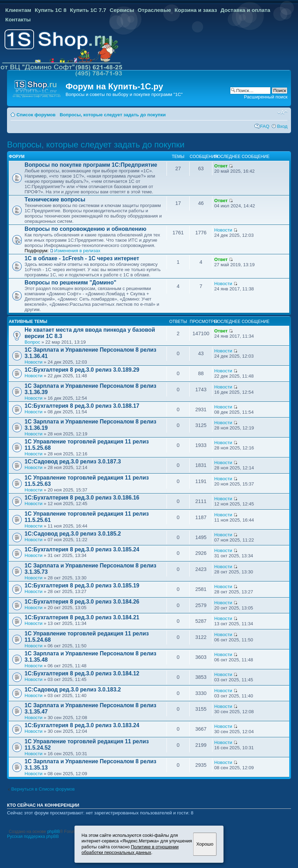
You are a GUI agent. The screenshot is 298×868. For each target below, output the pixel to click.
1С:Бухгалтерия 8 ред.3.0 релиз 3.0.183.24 (82, 725)
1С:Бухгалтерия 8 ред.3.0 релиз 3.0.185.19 (82, 585)
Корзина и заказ (196, 10)
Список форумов (36, 115)
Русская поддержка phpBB (33, 836)
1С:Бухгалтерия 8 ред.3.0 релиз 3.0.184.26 (82, 602)
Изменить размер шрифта (282, 112)
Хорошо (205, 844)
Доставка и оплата (245, 10)
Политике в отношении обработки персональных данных (130, 850)
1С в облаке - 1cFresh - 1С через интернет (82, 258)
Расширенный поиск (266, 97)
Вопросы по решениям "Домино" (70, 283)
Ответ (221, 166)
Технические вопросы (55, 199)
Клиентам (18, 10)
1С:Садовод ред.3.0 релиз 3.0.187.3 (73, 461)
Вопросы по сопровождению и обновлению (86, 229)
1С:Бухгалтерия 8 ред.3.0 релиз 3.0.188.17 (82, 406)
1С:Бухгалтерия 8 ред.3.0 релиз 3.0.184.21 (82, 617)
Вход (282, 126)
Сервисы (122, 10)
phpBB (54, 832)
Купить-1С (129, 86)
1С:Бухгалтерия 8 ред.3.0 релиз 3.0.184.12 (82, 673)
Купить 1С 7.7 (88, 10)
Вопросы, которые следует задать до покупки (113, 115)
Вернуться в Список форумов (43, 789)
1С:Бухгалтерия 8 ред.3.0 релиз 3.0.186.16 (82, 498)
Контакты (18, 19)
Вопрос (32, 342)
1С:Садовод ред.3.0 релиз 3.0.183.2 (73, 690)
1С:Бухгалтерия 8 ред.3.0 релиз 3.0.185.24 (82, 549)
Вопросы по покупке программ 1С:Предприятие (91, 165)
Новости (223, 230)
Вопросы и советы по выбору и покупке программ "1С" (124, 94)
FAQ (265, 126)
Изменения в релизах (77, 251)
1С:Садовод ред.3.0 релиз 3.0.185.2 (73, 534)
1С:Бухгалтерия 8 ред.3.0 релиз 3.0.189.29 (82, 370)
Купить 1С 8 (51, 10)
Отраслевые (154, 10)
